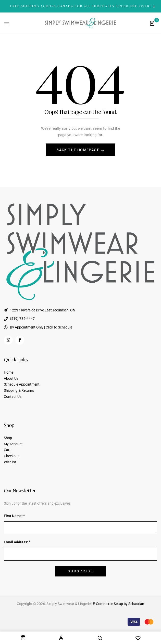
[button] (152, 23)
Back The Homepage (78, 150)
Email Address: (16, 542)
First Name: (13, 516)
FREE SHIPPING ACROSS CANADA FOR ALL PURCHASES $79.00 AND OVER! (81, 6)
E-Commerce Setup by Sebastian (119, 604)
